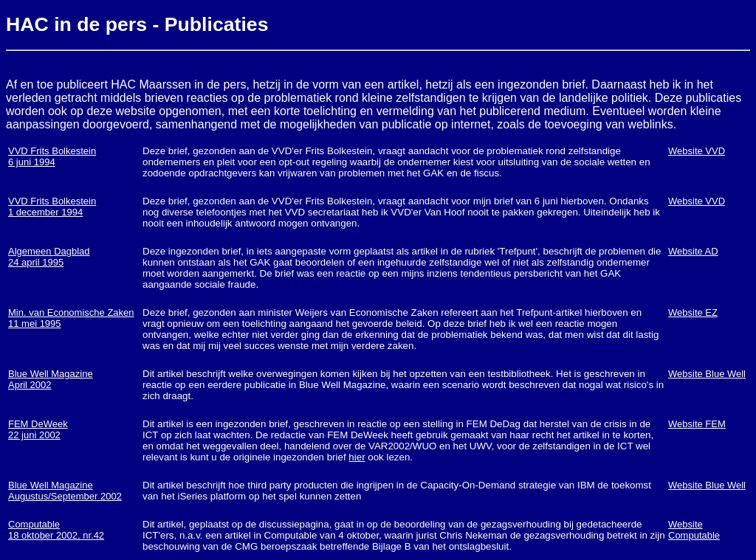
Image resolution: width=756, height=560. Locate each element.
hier (357, 457)
